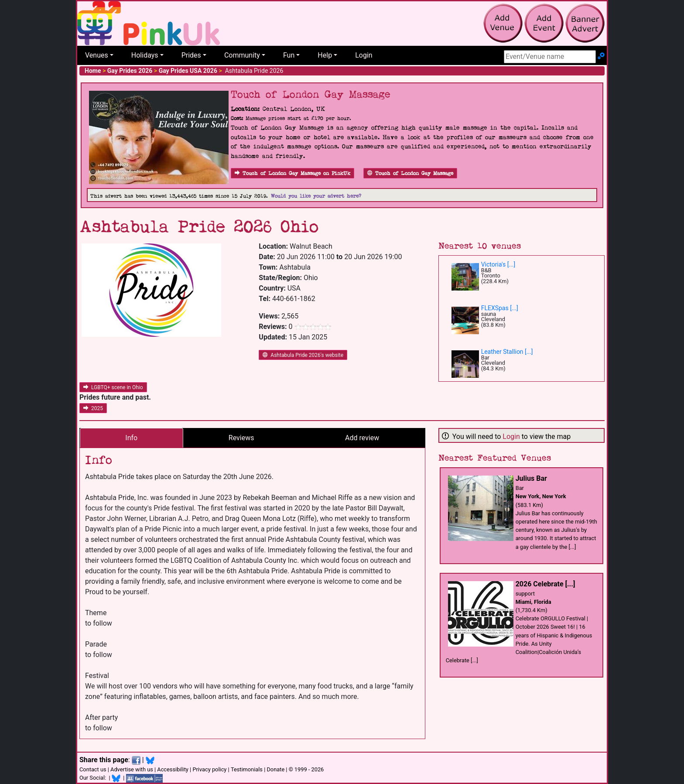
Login (364, 55)
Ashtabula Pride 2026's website (303, 355)
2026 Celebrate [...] (545, 584)
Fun (289, 55)
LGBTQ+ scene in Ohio (113, 387)
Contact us (93, 769)
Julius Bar (531, 478)
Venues (97, 55)
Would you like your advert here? (316, 196)
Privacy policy (209, 769)
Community (242, 55)
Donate (275, 769)
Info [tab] (131, 438)
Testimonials (247, 769)
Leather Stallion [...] (507, 352)
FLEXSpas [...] (500, 308)
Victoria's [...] (498, 264)
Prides (191, 55)
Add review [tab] (362, 438)
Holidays (145, 55)
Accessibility (173, 769)
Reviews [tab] (241, 438)
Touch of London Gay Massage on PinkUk (292, 173)
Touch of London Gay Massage (410, 173)
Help (325, 55)
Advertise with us (132, 769)
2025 (93, 408)
